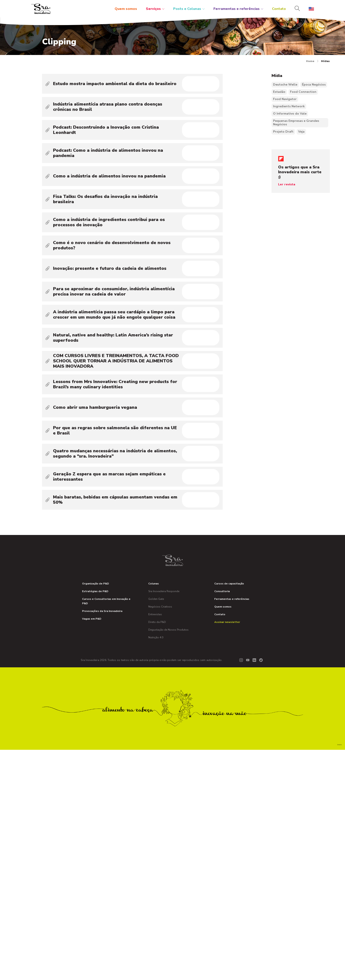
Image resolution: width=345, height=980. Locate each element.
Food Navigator (285, 99)
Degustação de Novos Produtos (168, 860)
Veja (301, 132)
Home (312, 61)
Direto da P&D (157, 852)
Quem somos (126, 9)
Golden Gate (156, 829)
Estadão (279, 92)
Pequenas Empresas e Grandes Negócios (296, 123)
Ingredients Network (289, 106)
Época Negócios (314, 85)
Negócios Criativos (160, 837)
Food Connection (303, 92)
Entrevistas (155, 845)
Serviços (155, 9)
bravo (339, 975)
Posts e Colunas (189, 9)
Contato (279, 9)
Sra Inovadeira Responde (164, 821)
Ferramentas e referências (238, 9)
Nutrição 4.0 (156, 868)
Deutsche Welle (285, 85)
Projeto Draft (283, 132)
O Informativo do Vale (290, 114)
